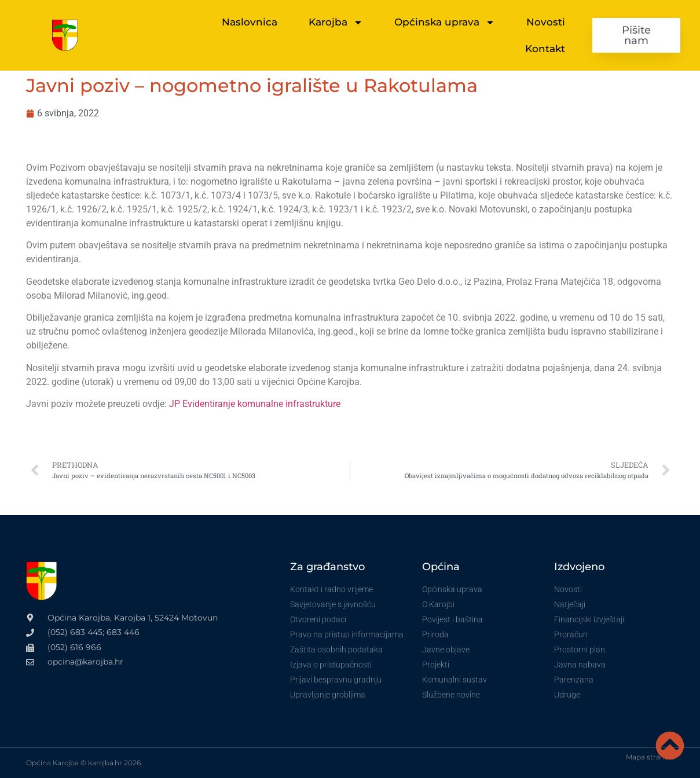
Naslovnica (250, 22)
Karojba (336, 22)
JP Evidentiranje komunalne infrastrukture (255, 404)
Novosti (546, 22)
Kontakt (545, 49)
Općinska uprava (445, 22)
